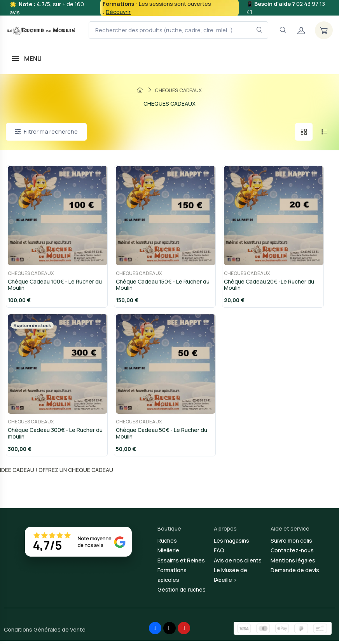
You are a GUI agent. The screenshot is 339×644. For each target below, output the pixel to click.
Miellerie (168, 554)
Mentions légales (293, 563)
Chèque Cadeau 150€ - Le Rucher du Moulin (161, 286)
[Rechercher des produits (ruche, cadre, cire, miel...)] (178, 30)
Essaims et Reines (181, 563)
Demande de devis (295, 573)
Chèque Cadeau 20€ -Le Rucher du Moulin (267, 286)
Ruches (167, 544)
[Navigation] (283, 30)
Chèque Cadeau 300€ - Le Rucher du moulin (54, 436)
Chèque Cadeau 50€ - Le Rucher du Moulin (160, 436)
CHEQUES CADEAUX (29, 275)
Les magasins (232, 544)
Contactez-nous (292, 554)
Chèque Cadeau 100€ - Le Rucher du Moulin (53, 286)
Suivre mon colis (291, 544)
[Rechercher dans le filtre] (259, 30)
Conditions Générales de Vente (45, 633)
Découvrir (118, 12)
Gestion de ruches (182, 593)
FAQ (219, 554)
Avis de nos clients (238, 563)
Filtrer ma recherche (46, 131)
